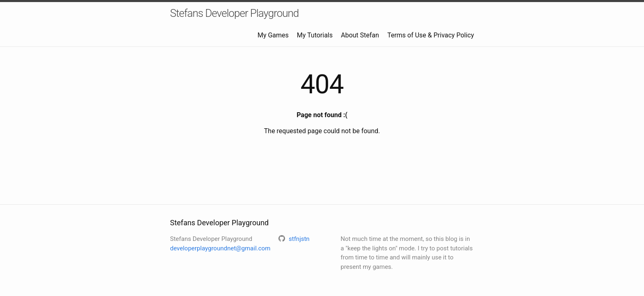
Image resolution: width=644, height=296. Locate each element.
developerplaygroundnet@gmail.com (220, 248)
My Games (273, 35)
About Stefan (360, 35)
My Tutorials (315, 35)
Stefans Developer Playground (234, 13)
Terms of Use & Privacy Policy (431, 35)
